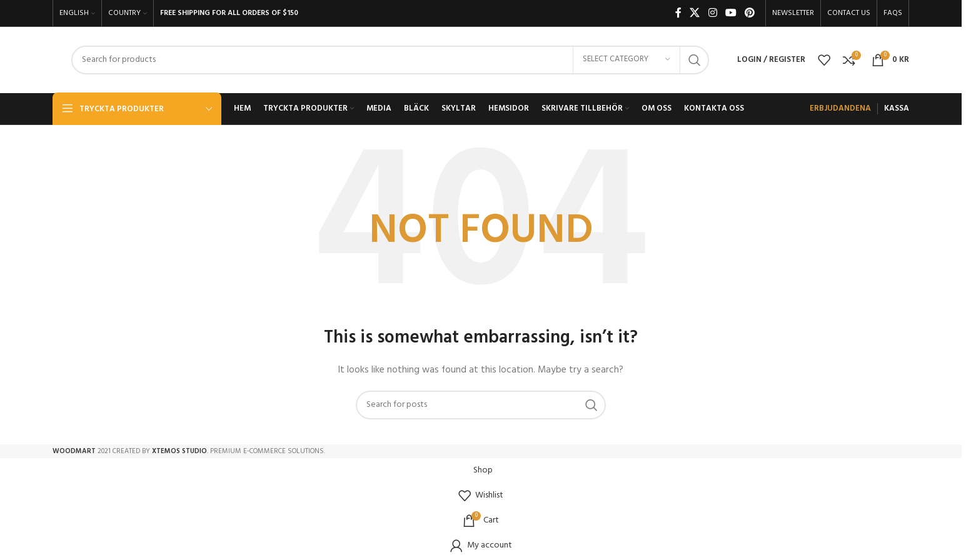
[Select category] (626, 60)
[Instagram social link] (712, 13)
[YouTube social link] (731, 13)
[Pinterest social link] (750, 13)
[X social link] (695, 13)
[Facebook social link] (678, 13)
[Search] (390, 60)
